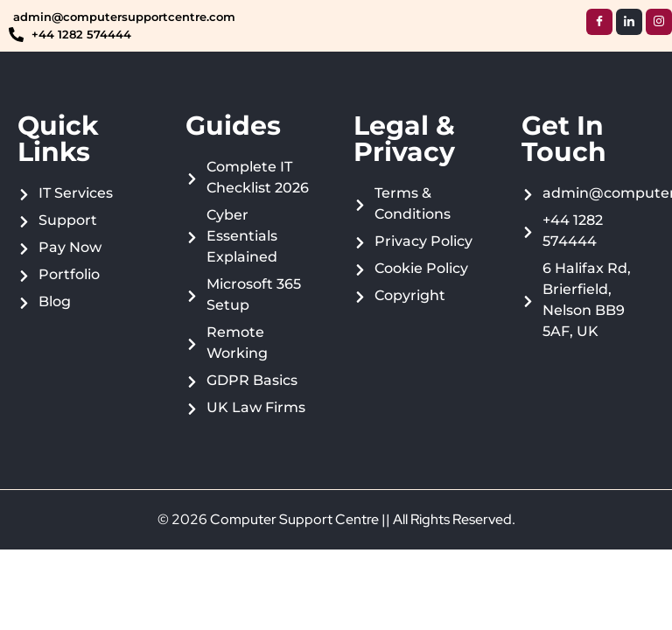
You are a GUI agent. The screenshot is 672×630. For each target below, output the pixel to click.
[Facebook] (599, 22)
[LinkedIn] (629, 22)
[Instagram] (659, 22)
